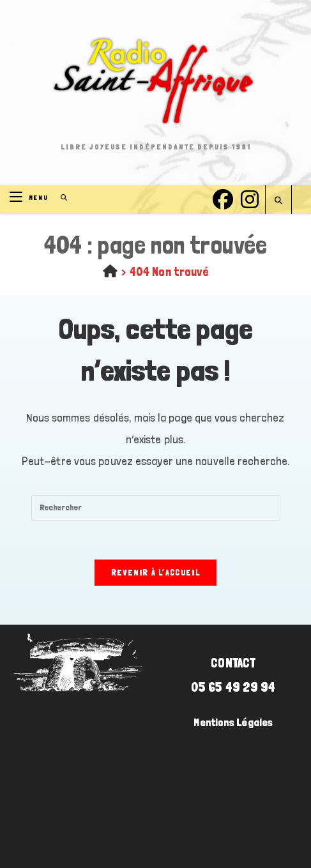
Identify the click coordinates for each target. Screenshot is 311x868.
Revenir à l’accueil (155, 573)
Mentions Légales (233, 722)
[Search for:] (60, 198)
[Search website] (278, 201)
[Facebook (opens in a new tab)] (223, 198)
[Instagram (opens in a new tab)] (250, 198)
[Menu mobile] (30, 198)
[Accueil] (110, 271)
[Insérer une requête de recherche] (156, 508)
